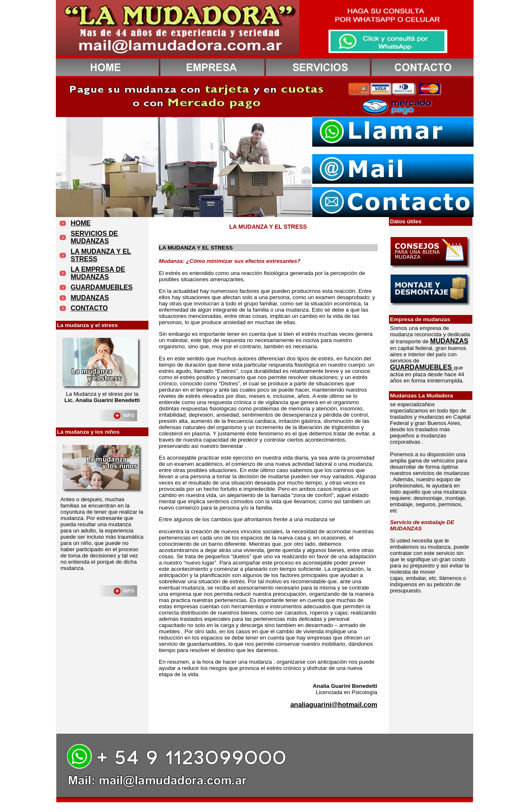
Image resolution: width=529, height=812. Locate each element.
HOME (81, 223)
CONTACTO (89, 308)
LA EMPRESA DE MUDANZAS (98, 273)
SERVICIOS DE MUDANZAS (95, 237)
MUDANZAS (90, 298)
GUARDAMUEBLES (102, 287)
